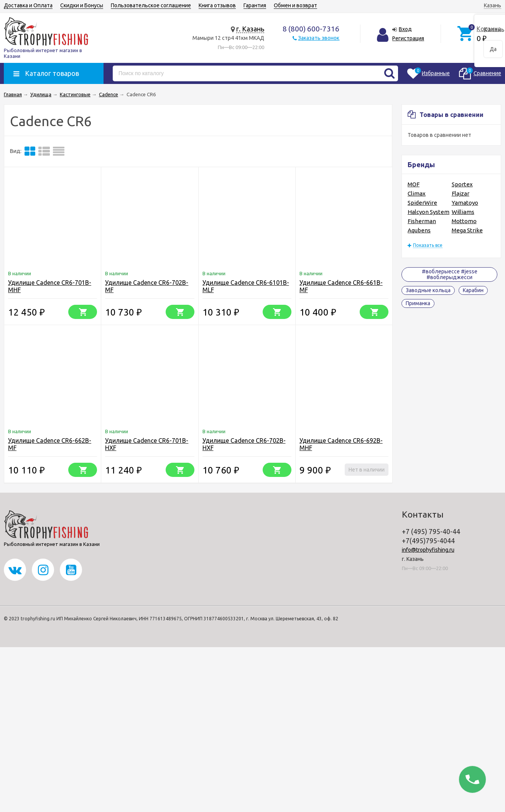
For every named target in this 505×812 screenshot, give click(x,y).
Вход (405, 29)
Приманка (418, 303)
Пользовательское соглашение (151, 5)
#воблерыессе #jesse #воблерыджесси (450, 274)
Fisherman (422, 221)
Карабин (473, 290)
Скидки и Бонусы (82, 5)
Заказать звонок (319, 38)
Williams (463, 212)
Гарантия (255, 5)
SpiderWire (422, 203)
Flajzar (461, 193)
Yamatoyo (465, 203)
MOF (414, 184)
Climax (417, 193)
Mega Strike (467, 230)
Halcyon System (429, 212)
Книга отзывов (217, 5)
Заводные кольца (428, 290)
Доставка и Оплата (28, 5)
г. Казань (250, 29)
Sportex (462, 184)
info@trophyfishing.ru (428, 550)
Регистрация (408, 38)
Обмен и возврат (295, 5)
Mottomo (464, 221)
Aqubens (419, 230)
